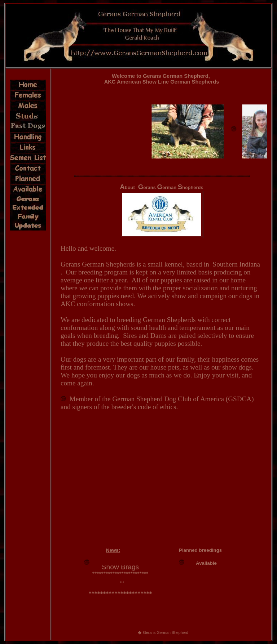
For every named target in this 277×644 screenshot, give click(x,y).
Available (206, 563)
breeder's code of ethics (144, 407)
